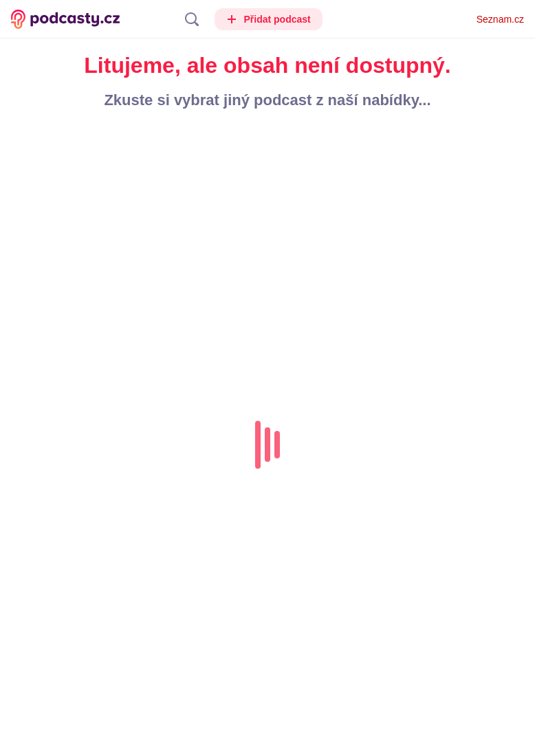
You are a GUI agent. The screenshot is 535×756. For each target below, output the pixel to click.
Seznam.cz (500, 19)
